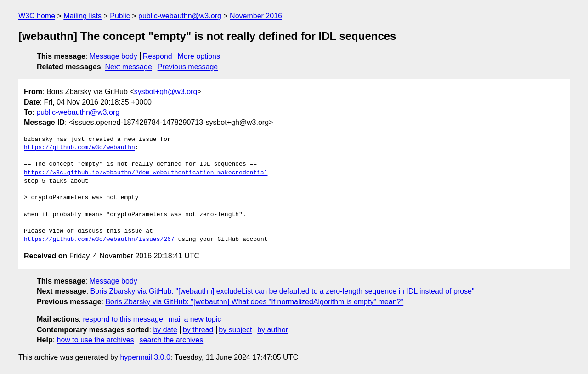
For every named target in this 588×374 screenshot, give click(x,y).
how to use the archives (96, 340)
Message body (113, 56)
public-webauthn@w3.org (180, 16)
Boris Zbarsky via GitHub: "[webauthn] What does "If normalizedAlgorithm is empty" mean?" (254, 302)
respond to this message (123, 319)
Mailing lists (82, 16)
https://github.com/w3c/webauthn (79, 148)
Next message (129, 67)
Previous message (188, 67)
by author (273, 330)
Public (120, 16)
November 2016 (256, 16)
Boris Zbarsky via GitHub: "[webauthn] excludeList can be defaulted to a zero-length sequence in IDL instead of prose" (283, 291)
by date (165, 330)
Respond (158, 56)
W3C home (37, 16)
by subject (235, 330)
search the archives (172, 340)
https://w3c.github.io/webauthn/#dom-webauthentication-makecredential (146, 173)
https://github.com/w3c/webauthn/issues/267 (99, 240)
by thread (198, 330)
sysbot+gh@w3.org (166, 92)
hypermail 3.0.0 (145, 357)
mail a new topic (195, 319)
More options (199, 56)
